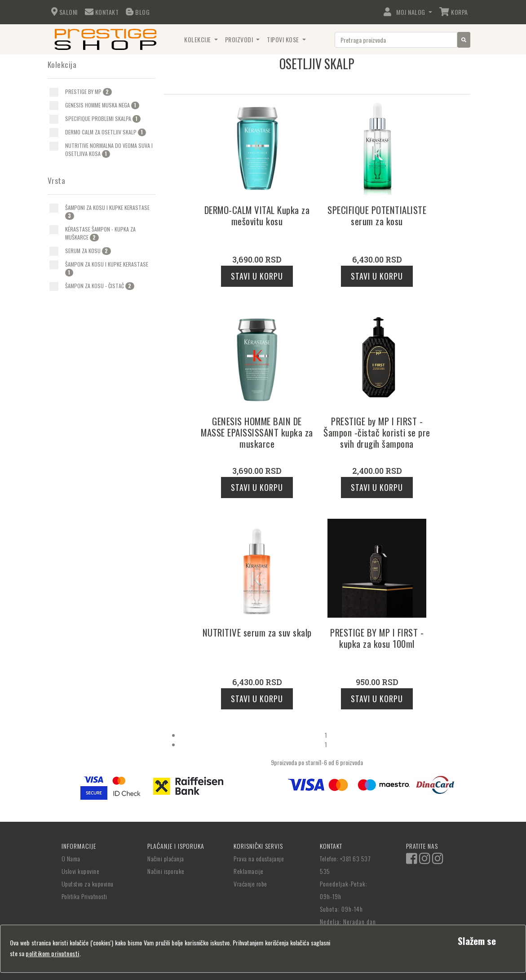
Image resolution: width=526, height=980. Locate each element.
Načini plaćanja (166, 858)
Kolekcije (198, 39)
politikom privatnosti (53, 953)
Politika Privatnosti (84, 896)
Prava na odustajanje (259, 858)
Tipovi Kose (284, 39)
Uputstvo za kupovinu (88, 884)
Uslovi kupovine (81, 871)
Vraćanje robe (250, 884)
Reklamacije (249, 871)
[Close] (477, 941)
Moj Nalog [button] (405, 12)
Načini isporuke (166, 871)
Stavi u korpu (257, 276)
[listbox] (272, 762)
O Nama (71, 858)
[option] (102, 92)
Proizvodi (240, 39)
